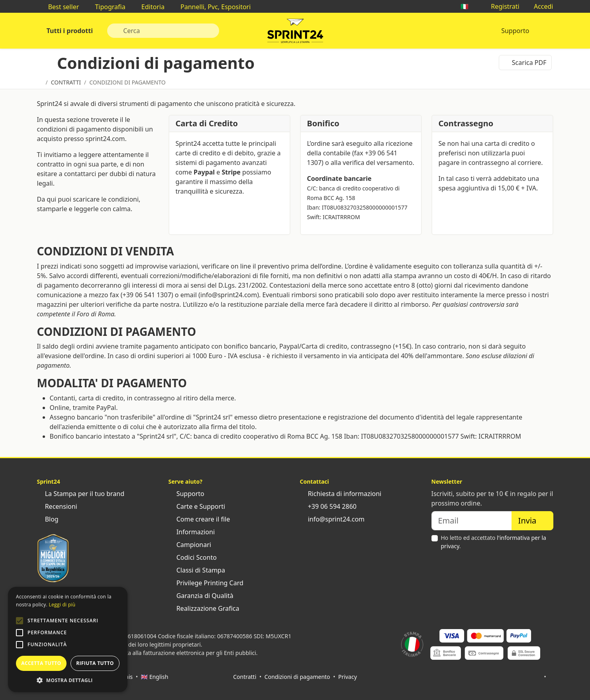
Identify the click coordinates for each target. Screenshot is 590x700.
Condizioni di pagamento (297, 677)
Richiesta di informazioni (341, 494)
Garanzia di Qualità (201, 596)
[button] (20, 621)
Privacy (348, 677)
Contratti (245, 677)
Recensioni (57, 506)
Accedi (540, 6)
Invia (532, 521)
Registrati (501, 6)
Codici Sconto (193, 557)
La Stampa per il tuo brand (81, 494)
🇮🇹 (468, 6)
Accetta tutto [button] (41, 663)
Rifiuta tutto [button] (95, 663)
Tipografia (106, 7)
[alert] (68, 639)
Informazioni (192, 532)
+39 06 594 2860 (328, 506)
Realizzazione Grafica (204, 608)
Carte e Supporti (197, 506)
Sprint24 (295, 33)
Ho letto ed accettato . (494, 542)
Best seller (60, 7)
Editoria (149, 7)
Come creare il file (199, 519)
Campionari (190, 545)
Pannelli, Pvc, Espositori (212, 7)
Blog (48, 519)
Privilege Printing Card (206, 583)
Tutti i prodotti (69, 31)
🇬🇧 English (155, 677)
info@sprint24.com (332, 519)
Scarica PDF (525, 63)
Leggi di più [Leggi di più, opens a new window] (62, 605)
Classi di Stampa (197, 570)
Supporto (515, 31)
